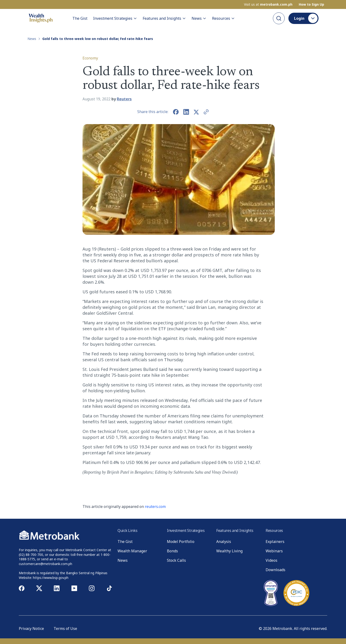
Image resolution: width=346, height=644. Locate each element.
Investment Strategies (115, 18)
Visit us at (268, 4)
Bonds (172, 551)
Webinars (274, 551)
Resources (223, 18)
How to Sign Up (311, 4)
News (199, 18)
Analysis (224, 542)
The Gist (80, 18)
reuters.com (155, 507)
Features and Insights (164, 18)
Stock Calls (176, 560)
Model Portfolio (181, 542)
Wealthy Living (229, 551)
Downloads (275, 570)
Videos (271, 560)
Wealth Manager (132, 551)
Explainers (275, 542)
